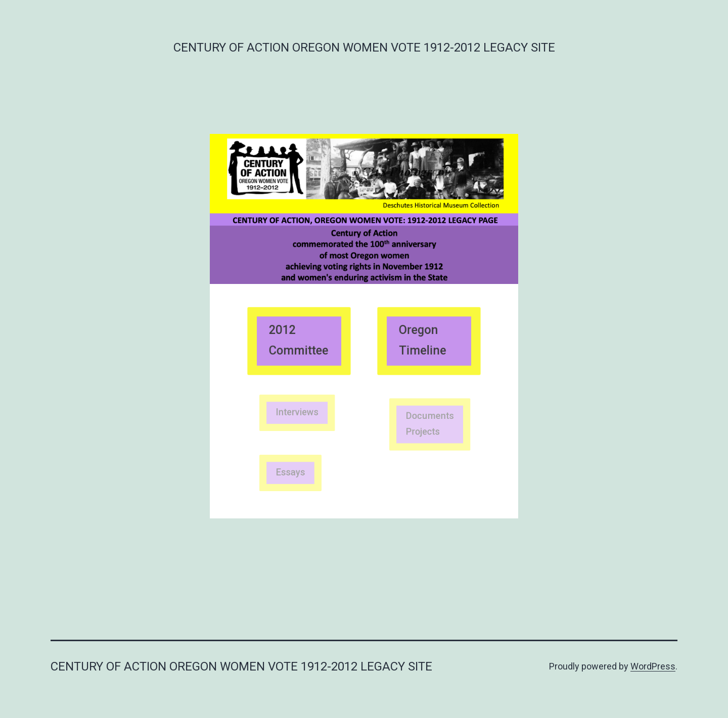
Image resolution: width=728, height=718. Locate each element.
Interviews (297, 412)
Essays (292, 473)
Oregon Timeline (423, 340)
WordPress (653, 666)
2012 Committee (299, 340)
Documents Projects (430, 424)
